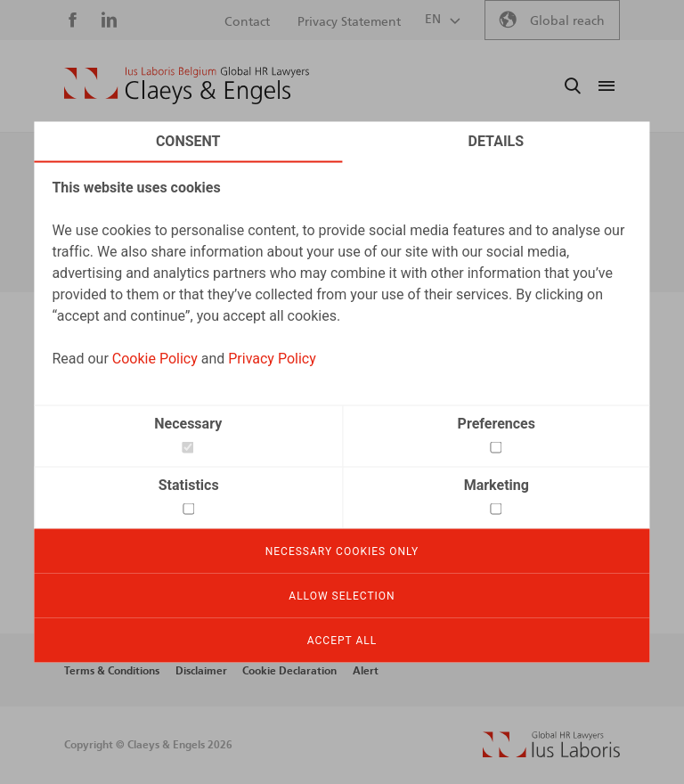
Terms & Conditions (112, 671)
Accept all (342, 641)
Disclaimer (201, 671)
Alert (366, 671)
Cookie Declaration (289, 671)
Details (497, 141)
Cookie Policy (155, 359)
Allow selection (342, 596)
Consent (188, 141)
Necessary (188, 424)
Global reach (567, 21)
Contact (247, 22)
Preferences (497, 424)
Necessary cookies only (342, 551)
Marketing (497, 485)
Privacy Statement (349, 22)
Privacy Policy (272, 359)
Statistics (189, 485)
